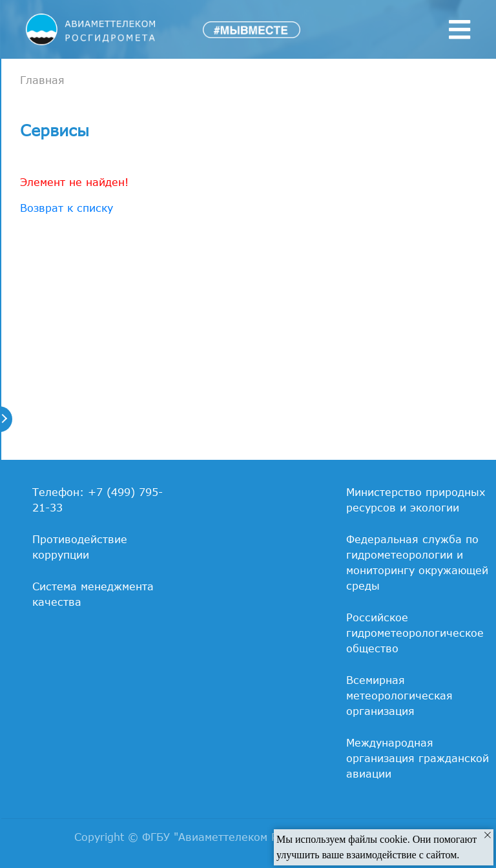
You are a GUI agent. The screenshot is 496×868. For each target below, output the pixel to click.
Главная (42, 80)
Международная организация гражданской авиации (418, 758)
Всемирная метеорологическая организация (399, 696)
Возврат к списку (67, 208)
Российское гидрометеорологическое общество (415, 633)
